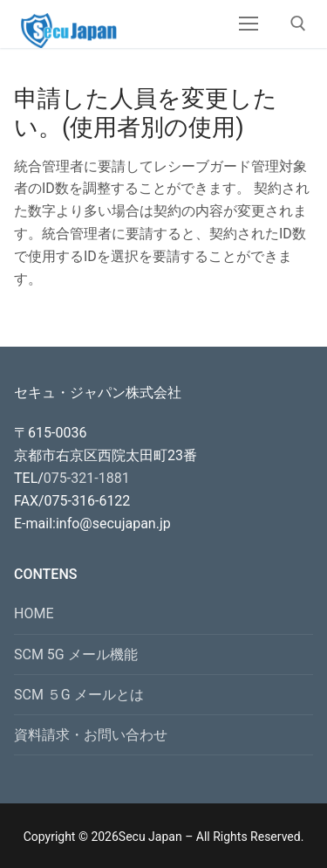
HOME (34, 613)
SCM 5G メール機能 (76, 654)
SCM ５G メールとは (79, 695)
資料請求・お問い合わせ (91, 735)
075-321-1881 (87, 478)
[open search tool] (298, 24)
